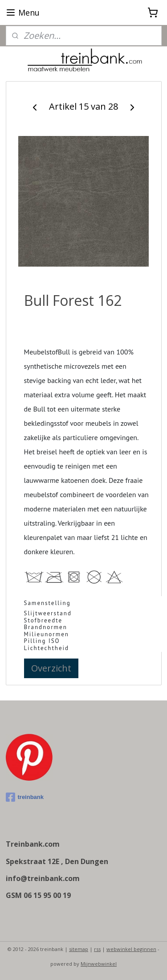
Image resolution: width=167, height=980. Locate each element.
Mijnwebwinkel (99, 964)
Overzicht (51, 668)
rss (97, 949)
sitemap (79, 949)
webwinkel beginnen (131, 949)
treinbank (25, 797)
